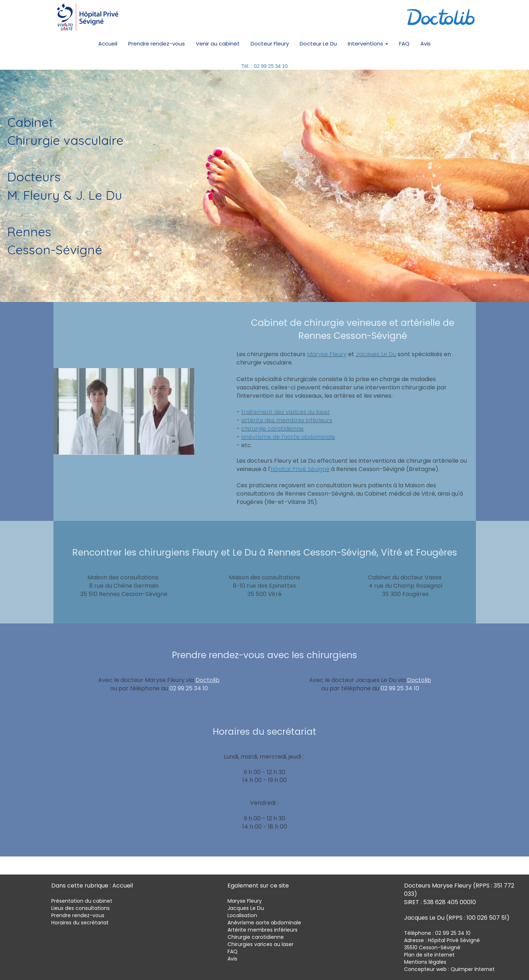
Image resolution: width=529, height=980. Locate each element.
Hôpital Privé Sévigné (300, 469)
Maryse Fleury (327, 354)
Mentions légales (425, 962)
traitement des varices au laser (286, 412)
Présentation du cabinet (82, 901)
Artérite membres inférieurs (263, 930)
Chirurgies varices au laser (261, 944)
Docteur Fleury (270, 44)
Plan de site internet (429, 955)
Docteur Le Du (318, 44)
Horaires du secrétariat (80, 923)
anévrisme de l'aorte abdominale (288, 437)
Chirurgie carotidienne (256, 937)
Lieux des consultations (81, 908)
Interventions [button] (368, 44)
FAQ (404, 44)
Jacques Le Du (376, 354)
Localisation (242, 915)
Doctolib (207, 680)
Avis (426, 44)
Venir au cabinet (218, 44)
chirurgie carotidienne (272, 429)
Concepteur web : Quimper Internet (449, 969)
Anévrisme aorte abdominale (264, 923)
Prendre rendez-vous (157, 44)
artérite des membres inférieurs (287, 420)
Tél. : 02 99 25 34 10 (264, 66)
